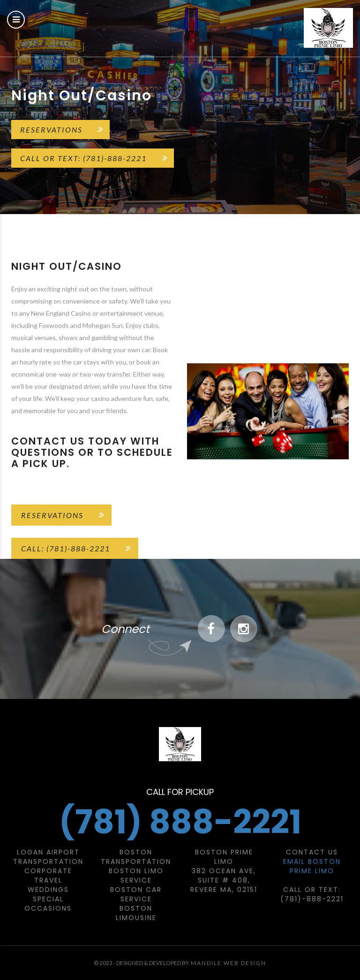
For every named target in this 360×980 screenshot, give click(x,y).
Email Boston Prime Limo (312, 866)
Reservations (51, 130)
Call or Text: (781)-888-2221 (83, 158)
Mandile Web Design (229, 963)
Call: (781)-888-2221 (66, 548)
